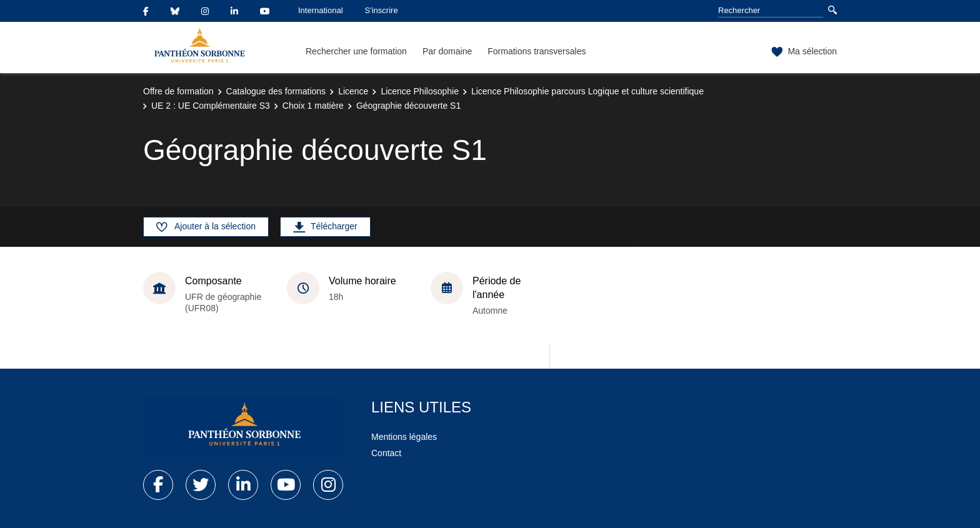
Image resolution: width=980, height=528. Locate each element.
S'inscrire (382, 10)
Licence (353, 91)
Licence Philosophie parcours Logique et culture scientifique (587, 91)
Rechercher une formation (356, 51)
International (321, 10)
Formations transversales (537, 51)
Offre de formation (178, 91)
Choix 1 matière (313, 106)
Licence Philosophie (420, 91)
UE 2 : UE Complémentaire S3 (211, 106)
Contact (386, 453)
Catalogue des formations (276, 91)
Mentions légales (404, 437)
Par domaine (447, 51)
